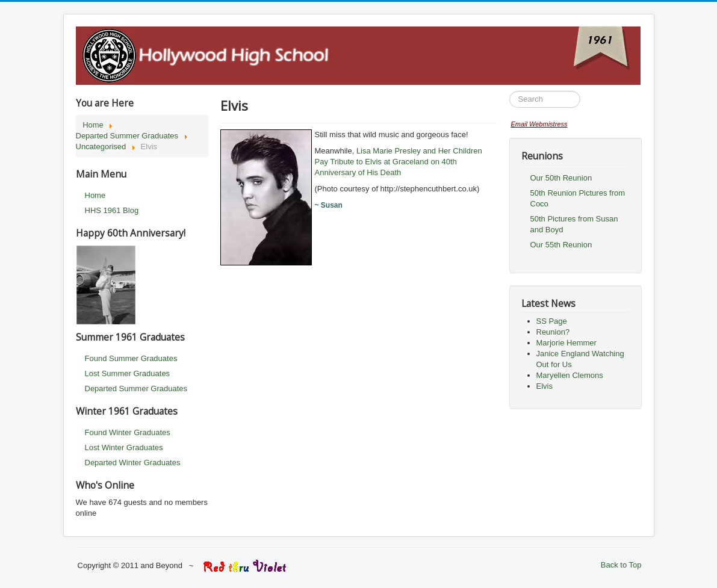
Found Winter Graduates (128, 432)
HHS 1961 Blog (112, 210)
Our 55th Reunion (561, 245)
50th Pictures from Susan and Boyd (574, 224)
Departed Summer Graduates (136, 388)
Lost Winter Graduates (124, 447)
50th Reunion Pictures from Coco (578, 198)
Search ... (510, 91)
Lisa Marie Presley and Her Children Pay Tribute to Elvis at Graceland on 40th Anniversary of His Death (399, 162)
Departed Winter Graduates (133, 463)
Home (95, 195)
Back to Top (621, 565)
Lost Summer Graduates (128, 373)
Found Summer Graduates (131, 358)
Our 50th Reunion (561, 178)
